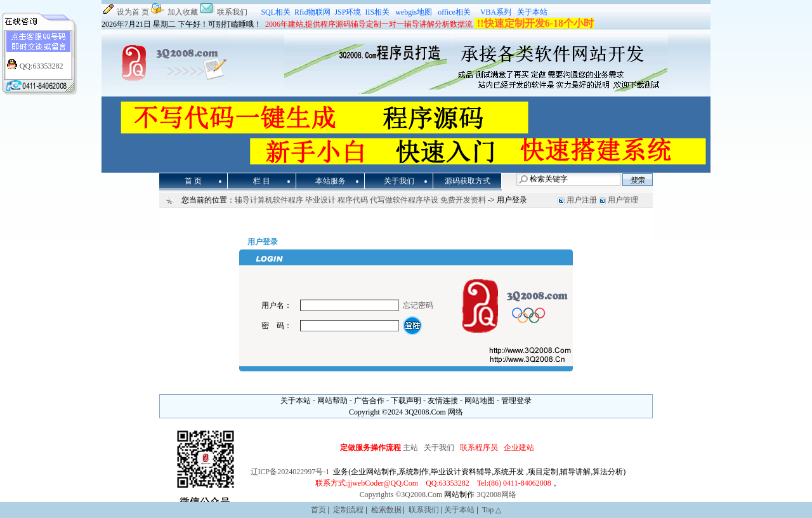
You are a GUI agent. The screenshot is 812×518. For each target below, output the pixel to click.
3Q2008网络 (496, 495)
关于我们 (439, 448)
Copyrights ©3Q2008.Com (401, 495)
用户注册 (582, 200)
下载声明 (406, 401)
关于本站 (296, 401)
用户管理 (623, 200)
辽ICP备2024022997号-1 (290, 472)
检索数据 (386, 510)
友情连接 (443, 401)
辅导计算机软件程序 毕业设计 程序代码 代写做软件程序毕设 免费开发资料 (360, 200)
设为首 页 (133, 12)
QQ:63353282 (42, 66)
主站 (411, 448)
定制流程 (348, 510)
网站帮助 (332, 401)
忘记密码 (418, 305)
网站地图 (480, 401)
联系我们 (232, 12)
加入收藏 (183, 12)
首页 (318, 510)
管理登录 (516, 401)
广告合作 (369, 401)
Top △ (492, 510)
